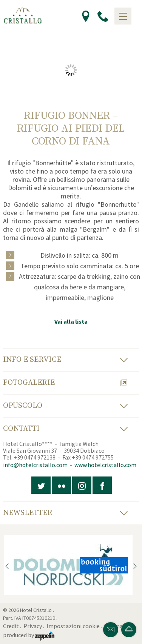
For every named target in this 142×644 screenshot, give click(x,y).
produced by (29, 635)
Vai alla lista (71, 321)
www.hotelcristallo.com (105, 465)
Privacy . (34, 626)
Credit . (13, 626)
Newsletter (66, 513)
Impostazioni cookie (73, 626)
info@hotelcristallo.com (35, 465)
